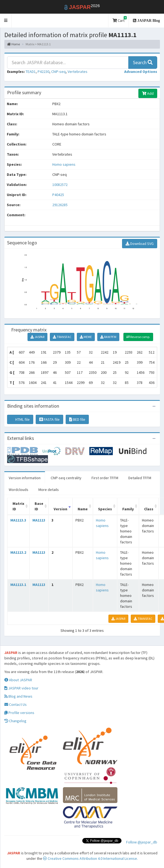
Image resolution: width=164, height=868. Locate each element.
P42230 (43, 72)
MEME (86, 337)
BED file (77, 419)
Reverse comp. (138, 337)
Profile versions (19, 713)
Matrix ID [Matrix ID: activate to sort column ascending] (18, 506)
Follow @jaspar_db (142, 842)
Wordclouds (19, 490)
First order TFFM (105, 478)
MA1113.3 (18, 520)
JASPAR (37, 337)
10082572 (60, 185)
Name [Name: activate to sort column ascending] (83, 509)
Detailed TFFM (140, 478)
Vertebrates (78, 72)
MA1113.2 (18, 552)
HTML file (20, 419)
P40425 (59, 195)
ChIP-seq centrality (66, 478)
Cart (120, 20)
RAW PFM (108, 337)
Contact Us (16, 704)
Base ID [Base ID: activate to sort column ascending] (39, 506)
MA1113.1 (18, 585)
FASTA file (49, 419)
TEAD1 (31, 72)
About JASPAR (18, 680)
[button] (6, 21)
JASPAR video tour (21, 688)
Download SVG (140, 244)
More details (49, 490)
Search (143, 62)
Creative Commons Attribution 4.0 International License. (90, 858)
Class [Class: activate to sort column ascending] (149, 509)
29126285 (60, 205)
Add (148, 93)
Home (13, 44)
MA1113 (39, 520)
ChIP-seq (58, 72)
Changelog (15, 721)
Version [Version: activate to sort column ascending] (60, 509)
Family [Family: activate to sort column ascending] (128, 509)
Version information (25, 478)
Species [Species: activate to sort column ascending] (105, 509)
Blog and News (18, 696)
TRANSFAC (62, 337)
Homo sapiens (64, 164)
